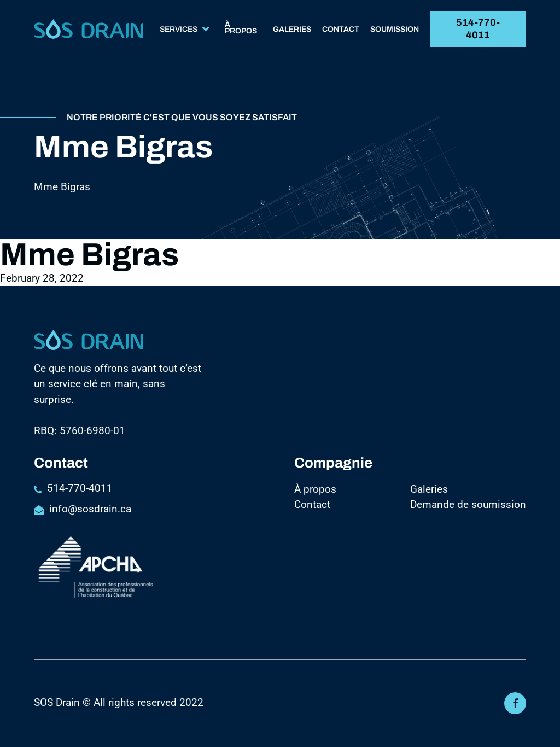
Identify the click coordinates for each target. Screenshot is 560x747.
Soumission (395, 30)
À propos (241, 28)
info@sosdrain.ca (90, 509)
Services (185, 29)
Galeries (292, 30)
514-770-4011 (478, 29)
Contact (341, 30)
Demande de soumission (468, 504)
